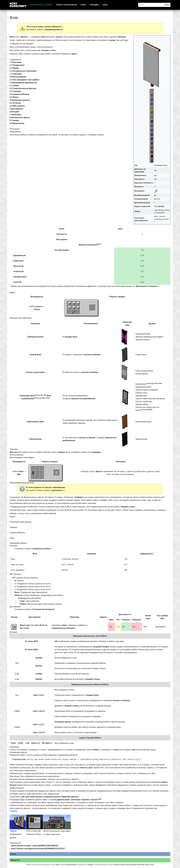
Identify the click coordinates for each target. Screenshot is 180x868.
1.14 (67, 507)
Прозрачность (140, 175)
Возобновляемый (142, 195)
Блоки (13, 854)
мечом (94, 800)
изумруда (96, 452)
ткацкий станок (128, 507)
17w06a (39, 674)
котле (104, 500)
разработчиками (101, 647)
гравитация (139, 172)
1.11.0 (17, 727)
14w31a (39, 666)
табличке (121, 37)
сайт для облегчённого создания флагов (41, 797)
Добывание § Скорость (147, 286)
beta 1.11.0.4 (39, 732)
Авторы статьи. (150, 865)
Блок (83, 5)
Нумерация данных (42, 549)
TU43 (13, 743)
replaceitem (19, 760)
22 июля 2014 (31, 650)
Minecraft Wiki (72, 865)
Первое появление (142, 206)
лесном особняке (92, 355)
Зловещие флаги (63, 722)
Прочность (139, 187)
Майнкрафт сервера (41, 5)
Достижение (35, 617)
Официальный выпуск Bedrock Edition (90, 684)
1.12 (17, 674)
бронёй (85, 800)
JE (45, 395)
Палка (37, 309)
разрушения (91, 245)
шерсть (39, 306)
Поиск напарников (67, 5)
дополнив (57, 490)
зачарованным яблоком (63, 628)
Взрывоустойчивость (144, 183)
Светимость (139, 179)
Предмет (94, 5)
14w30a (161, 206)
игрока (59, 37)
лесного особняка (121, 700)
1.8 (155, 206)
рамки (113, 40)
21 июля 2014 (31, 641)
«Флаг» (58, 865)
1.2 (17, 695)
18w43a (39, 679)
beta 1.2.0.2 (39, 695)
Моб (105, 5)
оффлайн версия (70, 797)
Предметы (15, 860)
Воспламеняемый (142, 203)
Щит (19, 474)
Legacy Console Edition (90, 738)
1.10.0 (17, 711)
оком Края (76, 800)
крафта (122, 297)
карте (74, 54)
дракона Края (63, 800)
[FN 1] (99, 244)
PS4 (48, 398)
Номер (137, 211)
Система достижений (43, 609)
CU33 (20, 743)
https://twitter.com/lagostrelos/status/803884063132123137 (38, 849)
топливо (45, 50)
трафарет (79, 497)
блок (43, 37)
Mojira (96, 750)
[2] (100, 799)
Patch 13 (36, 743)
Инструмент (139, 191)
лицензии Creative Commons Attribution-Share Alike (129, 865)
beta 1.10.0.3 (39, 711)
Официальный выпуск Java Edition (90, 636)
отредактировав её (54, 30)
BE (44, 398)
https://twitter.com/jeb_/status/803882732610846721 (35, 846)
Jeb (56, 641)
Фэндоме (91, 865)
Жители (13, 452)
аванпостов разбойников (83, 399)
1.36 (27, 743)
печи (53, 50)
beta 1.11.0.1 (39, 724)
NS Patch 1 (47, 743)
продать (61, 452)
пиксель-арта (86, 768)
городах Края (71, 337)
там (133, 750)
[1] (99, 799)
